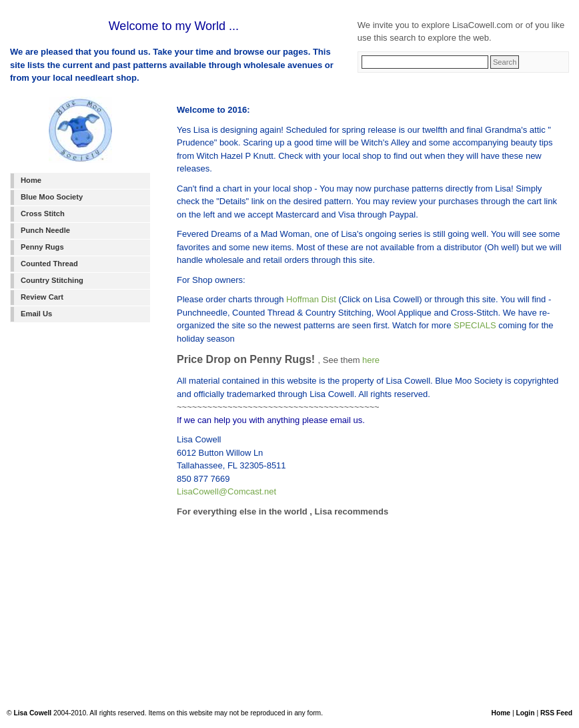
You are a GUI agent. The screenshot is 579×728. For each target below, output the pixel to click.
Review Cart (42, 297)
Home (31, 180)
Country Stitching (52, 280)
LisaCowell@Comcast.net (226, 491)
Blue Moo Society (52, 197)
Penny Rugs (42, 247)
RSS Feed (556, 713)
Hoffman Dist (311, 299)
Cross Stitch (43, 214)
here (371, 360)
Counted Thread (49, 264)
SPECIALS (475, 325)
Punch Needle (45, 230)
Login (525, 713)
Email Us (36, 314)
